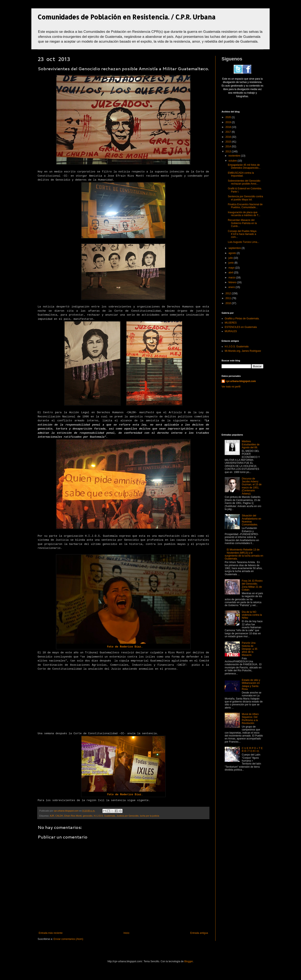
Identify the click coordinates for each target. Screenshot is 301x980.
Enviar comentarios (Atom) (68, 939)
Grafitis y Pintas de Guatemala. (242, 319)
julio (231, 258)
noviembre (235, 156)
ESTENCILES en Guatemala (241, 327)
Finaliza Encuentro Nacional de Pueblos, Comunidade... (245, 206)
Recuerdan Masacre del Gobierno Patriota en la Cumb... (242, 223)
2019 (229, 122)
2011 (229, 298)
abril (231, 273)
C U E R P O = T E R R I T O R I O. (252, 750)
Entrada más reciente (51, 933)
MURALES (231, 331)
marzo (232, 278)
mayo (232, 268)
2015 (229, 142)
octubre (233, 161)
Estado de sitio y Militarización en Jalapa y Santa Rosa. (251, 685)
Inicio (126, 933)
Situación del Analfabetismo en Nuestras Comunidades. (252, 520)
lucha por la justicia (149, 816)
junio (231, 263)
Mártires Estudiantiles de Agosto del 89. (251, 444)
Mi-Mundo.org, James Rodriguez (243, 351)
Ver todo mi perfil (231, 387)
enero (232, 287)
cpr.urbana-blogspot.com (241, 381)
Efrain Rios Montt (73, 816)
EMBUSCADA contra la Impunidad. (241, 174)
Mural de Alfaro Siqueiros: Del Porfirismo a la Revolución (250, 719)
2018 (229, 127)
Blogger (189, 961)
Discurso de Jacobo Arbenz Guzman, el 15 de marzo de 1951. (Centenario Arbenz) (252, 486)
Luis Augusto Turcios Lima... (244, 242)
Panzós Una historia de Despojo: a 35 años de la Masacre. (250, 649)
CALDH (59, 816)
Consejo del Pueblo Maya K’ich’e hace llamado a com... (242, 234)
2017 (229, 132)
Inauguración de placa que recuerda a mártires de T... (244, 214)
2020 (229, 117)
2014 (229, 147)
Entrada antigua (199, 933)
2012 (229, 293)
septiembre (235, 248)
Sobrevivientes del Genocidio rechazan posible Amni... (244, 182)
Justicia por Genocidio (128, 816)
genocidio (88, 816)
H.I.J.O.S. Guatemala (104, 816)
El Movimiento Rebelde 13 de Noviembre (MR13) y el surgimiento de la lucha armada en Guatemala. (244, 554)
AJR (52, 816)
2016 (229, 137)
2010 (229, 303)
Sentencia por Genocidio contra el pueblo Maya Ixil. (245, 198)
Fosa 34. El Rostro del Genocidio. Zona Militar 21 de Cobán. (252, 585)
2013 (229, 152)
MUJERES (231, 323)
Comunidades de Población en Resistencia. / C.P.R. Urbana (127, 17)
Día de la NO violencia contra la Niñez (252, 615)
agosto (233, 253)
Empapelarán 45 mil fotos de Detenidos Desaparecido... (244, 166)
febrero (233, 282)
